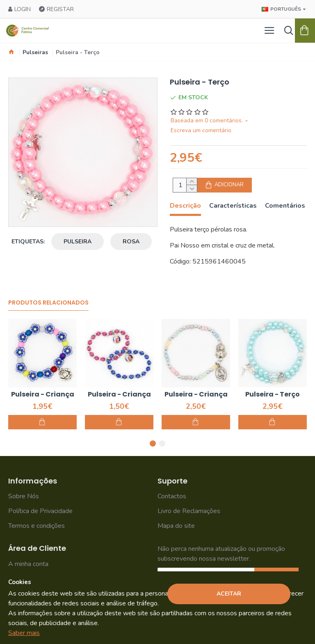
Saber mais (24, 633)
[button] (153, 443)
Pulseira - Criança (43, 395)
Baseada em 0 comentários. (207, 120)
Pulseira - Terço (273, 395)
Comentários (285, 206)
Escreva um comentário (201, 130)
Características (233, 206)
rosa (131, 242)
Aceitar (229, 594)
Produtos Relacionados (48, 303)
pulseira (78, 242)
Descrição (185, 206)
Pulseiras (35, 52)
